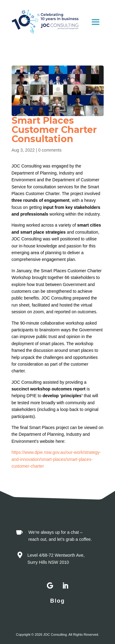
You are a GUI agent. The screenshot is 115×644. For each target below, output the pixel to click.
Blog (58, 601)
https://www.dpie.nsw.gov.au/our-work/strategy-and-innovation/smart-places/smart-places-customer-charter (56, 459)
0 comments (50, 150)
